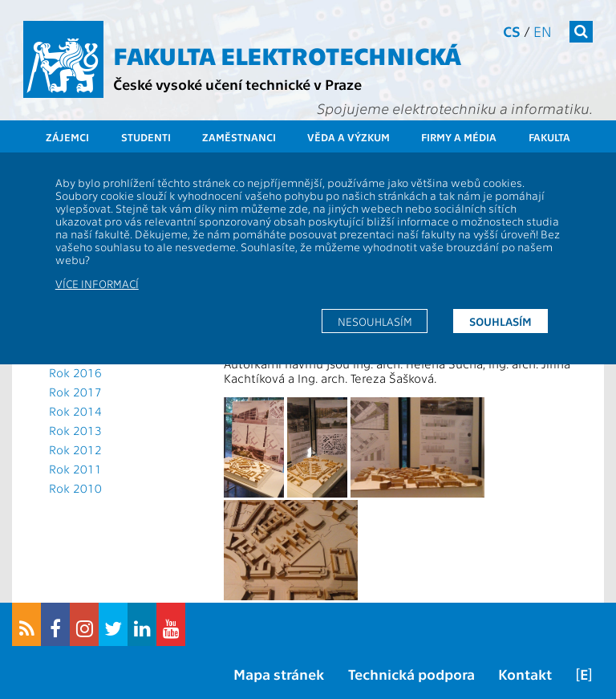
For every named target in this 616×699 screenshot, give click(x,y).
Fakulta (549, 137)
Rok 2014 (75, 411)
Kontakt (525, 674)
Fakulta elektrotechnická (287, 55)
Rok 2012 (75, 449)
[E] (584, 674)
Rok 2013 (75, 430)
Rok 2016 (75, 372)
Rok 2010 (75, 488)
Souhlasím (500, 321)
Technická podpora (411, 674)
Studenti (146, 137)
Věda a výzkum (349, 137)
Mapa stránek (279, 674)
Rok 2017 (75, 392)
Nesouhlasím (375, 321)
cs (512, 31)
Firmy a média (459, 137)
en (543, 31)
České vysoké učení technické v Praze (237, 84)
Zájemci (67, 137)
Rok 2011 (75, 469)
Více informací (97, 283)
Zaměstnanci (239, 137)
